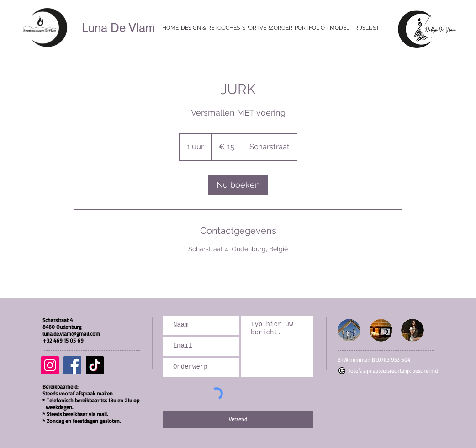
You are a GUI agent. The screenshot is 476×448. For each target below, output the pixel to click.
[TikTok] (95, 365)
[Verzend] (238, 419)
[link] (238, 185)
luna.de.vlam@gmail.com (71, 334)
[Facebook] (72, 365)
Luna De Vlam (119, 28)
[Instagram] (50, 365)
